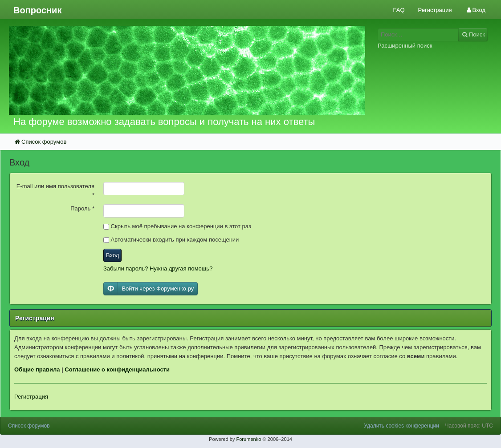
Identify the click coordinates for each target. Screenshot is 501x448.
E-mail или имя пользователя (55, 191)
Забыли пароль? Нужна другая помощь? (158, 268)
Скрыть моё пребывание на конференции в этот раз (177, 226)
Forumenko (248, 439)
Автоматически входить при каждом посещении (171, 240)
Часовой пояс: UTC (469, 426)
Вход (112, 255)
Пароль (82, 208)
